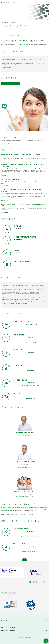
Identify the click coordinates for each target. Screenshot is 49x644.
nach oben (25, 560)
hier (13, 143)
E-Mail (26, 303)
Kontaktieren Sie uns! (6, 67)
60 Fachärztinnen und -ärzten (22, 45)
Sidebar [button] (46, 641)
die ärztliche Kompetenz (10, 514)
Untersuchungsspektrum (22, 40)
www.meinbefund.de (14, 292)
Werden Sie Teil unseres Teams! (11, 84)
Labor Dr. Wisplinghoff (8, 2)
